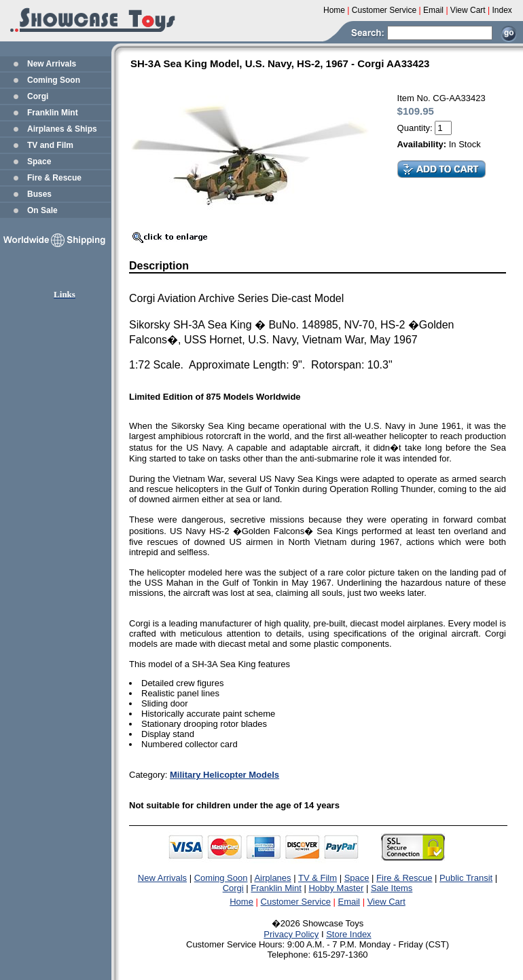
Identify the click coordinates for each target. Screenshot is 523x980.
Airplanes (272, 878)
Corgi (38, 96)
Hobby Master (336, 888)
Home (241, 902)
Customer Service (296, 902)
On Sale (42, 210)
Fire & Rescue (54, 178)
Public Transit (466, 878)
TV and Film (50, 145)
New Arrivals (52, 64)
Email (349, 902)
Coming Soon (54, 80)
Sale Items (392, 888)
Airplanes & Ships (62, 129)
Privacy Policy (291, 934)
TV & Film (318, 878)
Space (39, 162)
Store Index (349, 934)
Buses (39, 194)
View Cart (386, 902)
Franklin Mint (53, 113)
